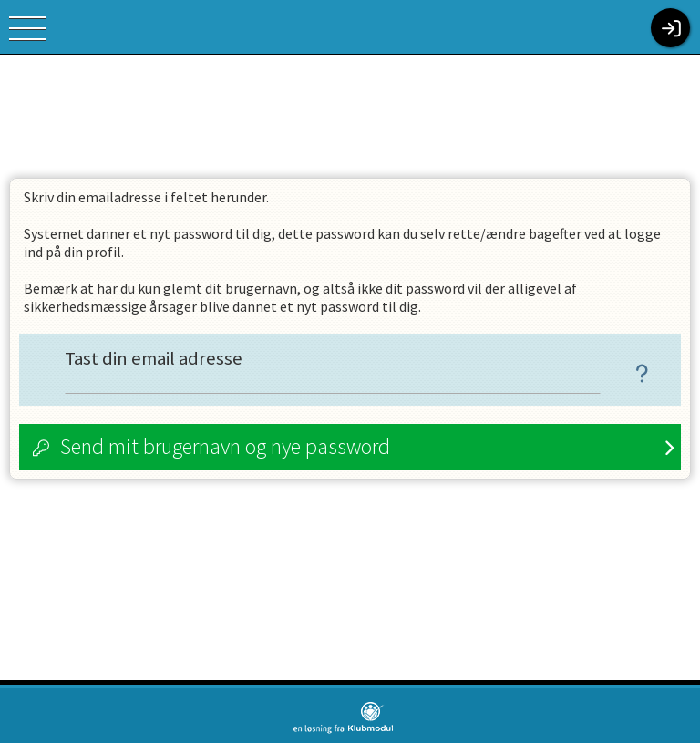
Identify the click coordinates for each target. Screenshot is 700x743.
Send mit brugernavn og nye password (225, 446)
